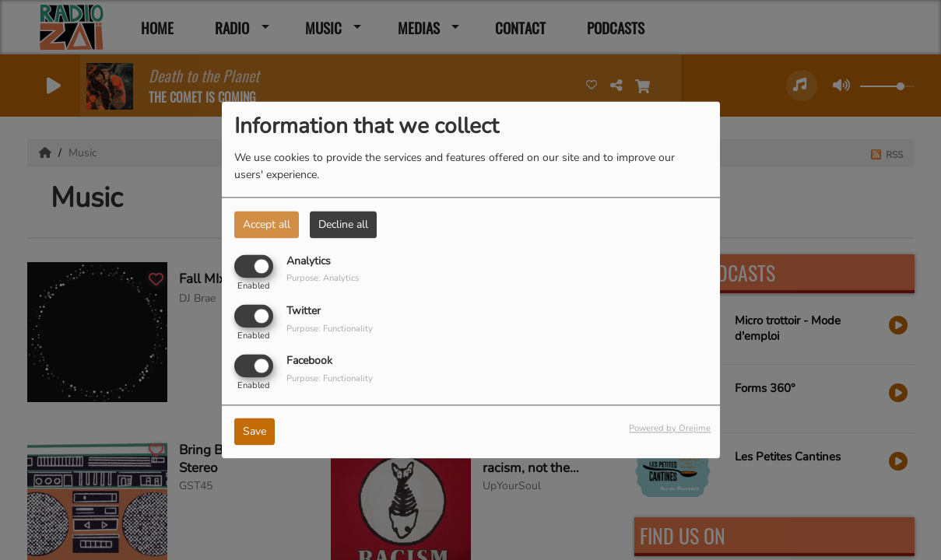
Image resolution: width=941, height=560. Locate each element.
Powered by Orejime (670, 429)
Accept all (267, 224)
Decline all (343, 224)
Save (255, 432)
